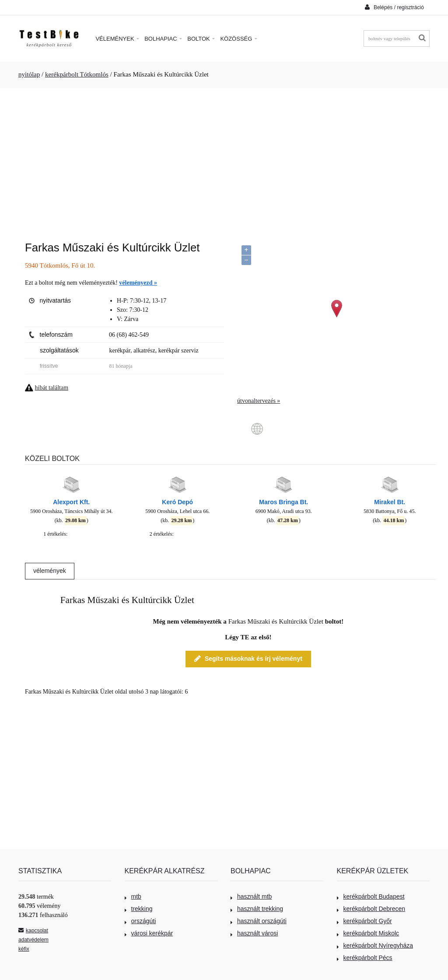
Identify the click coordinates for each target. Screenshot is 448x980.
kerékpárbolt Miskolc (368, 933)
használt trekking (257, 909)
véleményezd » (138, 283)
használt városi (254, 933)
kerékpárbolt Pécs (365, 958)
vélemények (50, 571)
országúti (140, 921)
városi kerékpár (149, 933)
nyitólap (29, 74)
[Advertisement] (224, 160)
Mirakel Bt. (390, 502)
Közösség (239, 39)
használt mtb (251, 896)
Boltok (201, 39)
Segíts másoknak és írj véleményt (248, 659)
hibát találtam (52, 388)
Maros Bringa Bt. (283, 502)
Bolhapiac (163, 39)
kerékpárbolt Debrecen (371, 909)
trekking (139, 909)
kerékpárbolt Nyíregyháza (375, 945)
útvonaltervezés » (259, 401)
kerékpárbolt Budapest (371, 896)
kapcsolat (33, 931)
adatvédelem (33, 940)
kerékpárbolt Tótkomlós (77, 74)
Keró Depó (177, 502)
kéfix (24, 949)
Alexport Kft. (71, 502)
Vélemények (117, 39)
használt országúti (259, 921)
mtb (133, 896)
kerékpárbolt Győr (364, 921)
